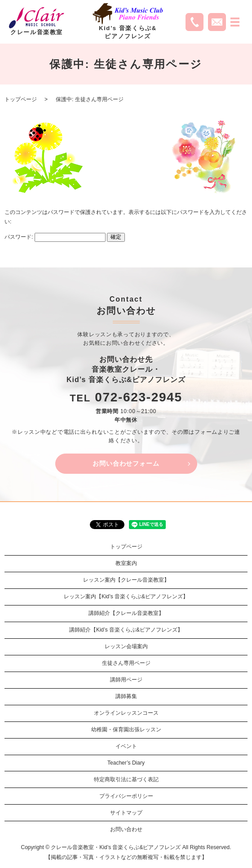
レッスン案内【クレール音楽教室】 (126, 580)
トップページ (21, 99)
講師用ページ (126, 680)
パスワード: (55, 237)
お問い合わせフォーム (126, 463)
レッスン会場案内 (126, 646)
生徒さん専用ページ (126, 663)
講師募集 (126, 696)
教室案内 (126, 563)
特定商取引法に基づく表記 (126, 779)
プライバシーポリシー (126, 796)
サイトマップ (126, 813)
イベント (126, 746)
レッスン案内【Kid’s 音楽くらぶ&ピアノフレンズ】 (126, 596)
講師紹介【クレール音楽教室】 (126, 613)
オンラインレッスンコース (126, 713)
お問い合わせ (126, 829)
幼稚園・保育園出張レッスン (126, 730)
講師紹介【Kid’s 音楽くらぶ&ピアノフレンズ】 (126, 630)
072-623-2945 (139, 397)
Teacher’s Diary (126, 763)
